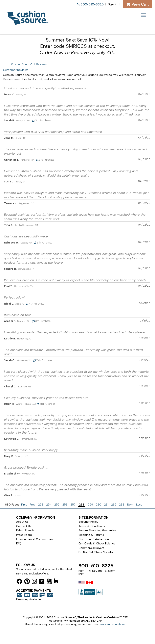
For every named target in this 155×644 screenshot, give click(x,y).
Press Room (24, 535)
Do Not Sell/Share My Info (96, 552)
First (24, 505)
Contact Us (24, 526)
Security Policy (88, 522)
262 (114, 505)
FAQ (19, 543)
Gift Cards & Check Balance (97, 543)
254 (49, 505)
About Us (22, 522)
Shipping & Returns (91, 535)
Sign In (113, 4)
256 (65, 505)
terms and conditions (112, 624)
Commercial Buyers (91, 548)
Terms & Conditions (92, 526)
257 (73, 505)
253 (41, 505)
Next (130, 505)
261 (106, 505)
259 (90, 505)
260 (99, 505)
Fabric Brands (25, 530)
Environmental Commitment (35, 539)
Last (139, 505)
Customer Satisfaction (94, 539)
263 (122, 505)
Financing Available (28, 599)
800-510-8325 (92, 4)
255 (57, 505)
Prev (32, 505)
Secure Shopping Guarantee (97, 530)
